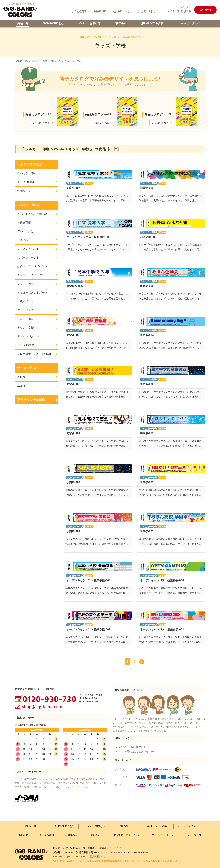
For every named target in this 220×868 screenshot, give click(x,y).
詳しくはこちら (81, 787)
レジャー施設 (25, 284)
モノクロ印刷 (25, 182)
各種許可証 (24, 223)
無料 (152, 23)
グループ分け (25, 231)
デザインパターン (28, 336)
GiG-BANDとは (53, 23)
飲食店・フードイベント (32, 266)
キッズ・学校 (25, 328)
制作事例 (121, 23)
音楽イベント (25, 240)
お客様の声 (71, 835)
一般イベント (25, 301)
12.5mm (22, 386)
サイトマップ (194, 835)
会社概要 (23, 835)
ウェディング (25, 310)
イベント (90, 23)
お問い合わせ (96, 835)
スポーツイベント (28, 258)
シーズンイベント (28, 249)
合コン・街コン (27, 319)
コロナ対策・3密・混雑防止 (34, 354)
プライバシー (164, 835)
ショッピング (190, 23)
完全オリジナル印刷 (31, 400)
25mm (21, 377)
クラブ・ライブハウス (31, 275)
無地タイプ (24, 191)
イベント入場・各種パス (32, 214)
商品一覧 (23, 23)
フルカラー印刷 (27, 173)
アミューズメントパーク (32, 293)
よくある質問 (47, 835)
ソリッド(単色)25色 (29, 345)
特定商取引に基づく (127, 835)
